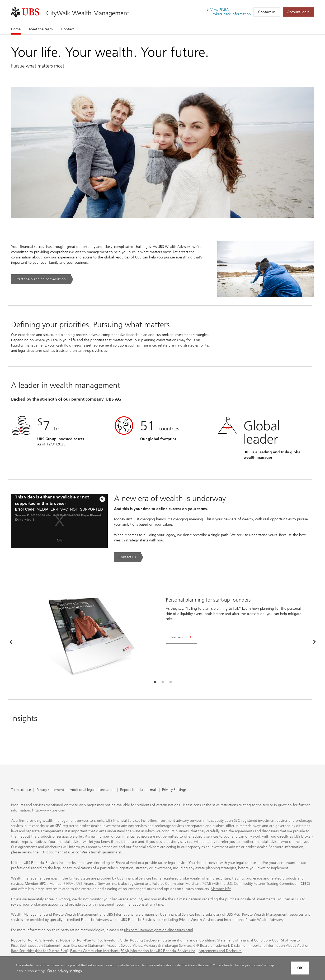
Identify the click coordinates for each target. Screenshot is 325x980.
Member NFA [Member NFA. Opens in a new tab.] (221, 889)
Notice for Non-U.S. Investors (34, 940)
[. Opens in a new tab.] (25, 12)
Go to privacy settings (64, 971)
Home (16, 29)
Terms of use (21, 790)
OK (59, 540)
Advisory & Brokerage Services (168, 946)
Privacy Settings (174, 790)
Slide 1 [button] (155, 682)
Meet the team (41, 29)
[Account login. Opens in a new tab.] (298, 12)
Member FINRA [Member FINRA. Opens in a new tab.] (61, 884)
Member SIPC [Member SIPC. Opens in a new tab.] (36, 884)
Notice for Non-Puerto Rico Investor (88, 940)
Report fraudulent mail (138, 790)
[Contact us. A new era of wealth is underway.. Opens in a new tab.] (129, 557)
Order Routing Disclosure (140, 940)
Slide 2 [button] (163, 682)
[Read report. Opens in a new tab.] (182, 637)
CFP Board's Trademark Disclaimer (220, 946)
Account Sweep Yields (124, 946)
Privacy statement (50, 790)
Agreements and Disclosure (220, 951)
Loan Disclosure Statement (84, 946)
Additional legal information (92, 790)
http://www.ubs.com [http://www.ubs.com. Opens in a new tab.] (49, 810)
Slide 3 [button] (171, 682)
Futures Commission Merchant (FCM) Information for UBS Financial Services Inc (133, 951)
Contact (68, 29)
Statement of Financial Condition (189, 940)
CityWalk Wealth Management (88, 13)
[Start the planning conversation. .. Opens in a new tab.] (42, 279)
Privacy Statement (200, 965)
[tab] (155, 682)
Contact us (267, 12)
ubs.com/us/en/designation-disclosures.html (159, 930)
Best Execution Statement (40, 946)
